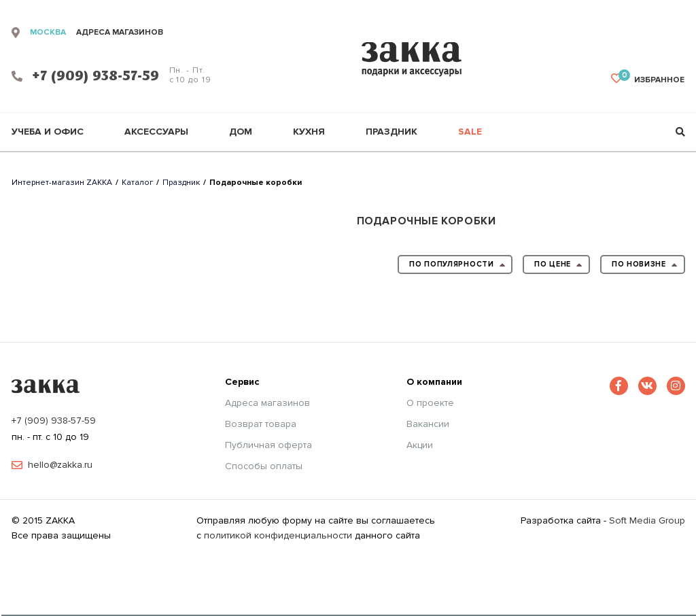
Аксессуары (156, 132)
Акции (420, 445)
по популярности (457, 266)
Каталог (137, 183)
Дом (241, 132)
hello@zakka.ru (60, 465)
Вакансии (428, 424)
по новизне (645, 266)
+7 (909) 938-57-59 (54, 421)
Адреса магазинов (267, 403)
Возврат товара (261, 424)
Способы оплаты (264, 466)
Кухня (309, 132)
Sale (470, 132)
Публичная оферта (268, 445)
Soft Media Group (647, 520)
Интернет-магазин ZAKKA (62, 183)
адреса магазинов (120, 33)
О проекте (430, 403)
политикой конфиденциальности (278, 535)
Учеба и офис (48, 132)
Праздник (391, 132)
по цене (559, 266)
